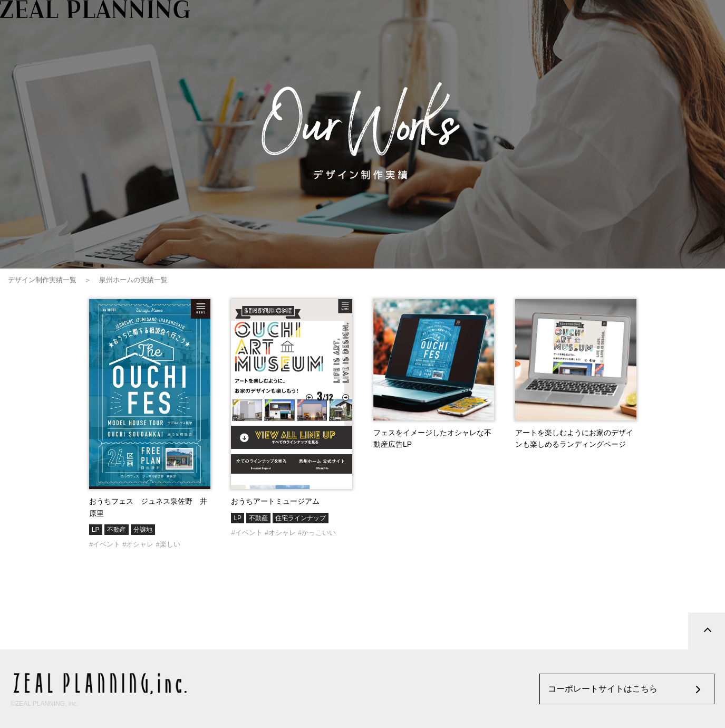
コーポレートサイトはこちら (603, 689)
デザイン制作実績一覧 (42, 280)
